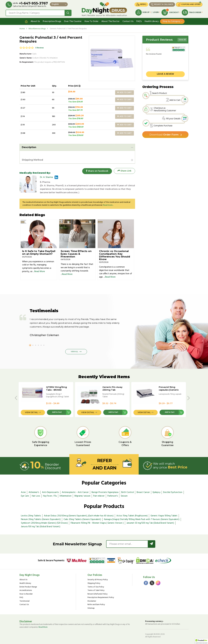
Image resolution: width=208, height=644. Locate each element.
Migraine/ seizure (82, 496)
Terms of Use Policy (96, 587)
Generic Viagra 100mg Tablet (164, 516)
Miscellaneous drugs (37, 29)
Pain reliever (99, 496)
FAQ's (139, 21)
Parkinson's (113, 496)
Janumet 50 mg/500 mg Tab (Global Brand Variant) (150, 523)
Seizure (124, 496)
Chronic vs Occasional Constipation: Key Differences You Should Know (115, 255)
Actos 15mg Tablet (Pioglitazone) (132, 516)
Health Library (152, 21)
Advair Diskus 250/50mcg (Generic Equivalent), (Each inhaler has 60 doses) (79, 516)
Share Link (124, 171)
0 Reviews (40, 48)
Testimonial (24, 601)
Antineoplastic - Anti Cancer (75, 492)
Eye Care (25, 496)
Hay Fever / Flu (50, 496)
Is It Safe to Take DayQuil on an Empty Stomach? (39, 252)
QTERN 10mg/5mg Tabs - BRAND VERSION (56, 390)
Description (29, 147)
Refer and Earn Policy (96, 605)
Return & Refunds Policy (97, 594)
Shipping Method (33, 160)
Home (22, 29)
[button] (201, 641)
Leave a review (165, 74)
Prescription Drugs (52, 21)
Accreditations (26, 591)
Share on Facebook (97, 171)
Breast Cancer (143, 492)
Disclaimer (92, 601)
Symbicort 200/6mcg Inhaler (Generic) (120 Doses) (44, 523)
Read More (40, 271)
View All (182, 40)
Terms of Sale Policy (96, 591)
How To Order (92, 21)
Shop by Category (171, 21)
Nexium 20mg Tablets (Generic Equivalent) (41, 519)
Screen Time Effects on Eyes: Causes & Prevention (76, 254)
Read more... (108, 205)
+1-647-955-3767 (34, 3)
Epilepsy (157, 492)
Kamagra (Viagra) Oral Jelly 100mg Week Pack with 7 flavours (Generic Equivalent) (142, 519)
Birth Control (128, 492)
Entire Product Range (28, 587)
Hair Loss (36, 496)
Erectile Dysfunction (173, 492)
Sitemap (91, 608)
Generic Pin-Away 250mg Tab (112, 388)
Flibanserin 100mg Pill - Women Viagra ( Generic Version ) (97, 523)
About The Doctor (110, 21)
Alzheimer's (34, 492)
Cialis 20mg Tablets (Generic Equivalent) (82, 519)
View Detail (31, 412)
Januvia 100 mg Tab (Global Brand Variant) (41, 526)
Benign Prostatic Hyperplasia (105, 492)
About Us (35, 21)
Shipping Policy (94, 583)
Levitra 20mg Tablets (31, 516)
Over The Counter (73, 21)
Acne (23, 492)
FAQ (21, 598)
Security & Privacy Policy (98, 580)
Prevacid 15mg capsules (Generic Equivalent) (169, 390)
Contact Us (128, 21)
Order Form (164, 135)
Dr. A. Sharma (46, 177)
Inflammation (66, 496)
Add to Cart (124, 92)
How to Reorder (26, 594)
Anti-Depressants (50, 492)
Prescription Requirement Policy (101, 598)
